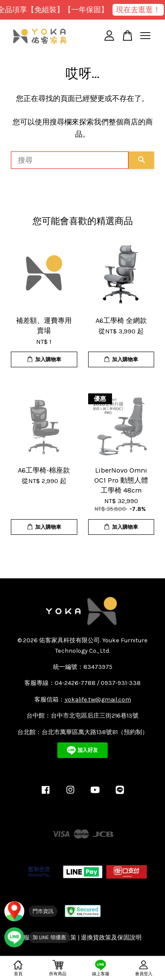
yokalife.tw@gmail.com (98, 700)
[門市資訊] (31, 911)
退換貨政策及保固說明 (111, 938)
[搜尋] (70, 160)
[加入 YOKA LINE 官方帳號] (37, 937)
